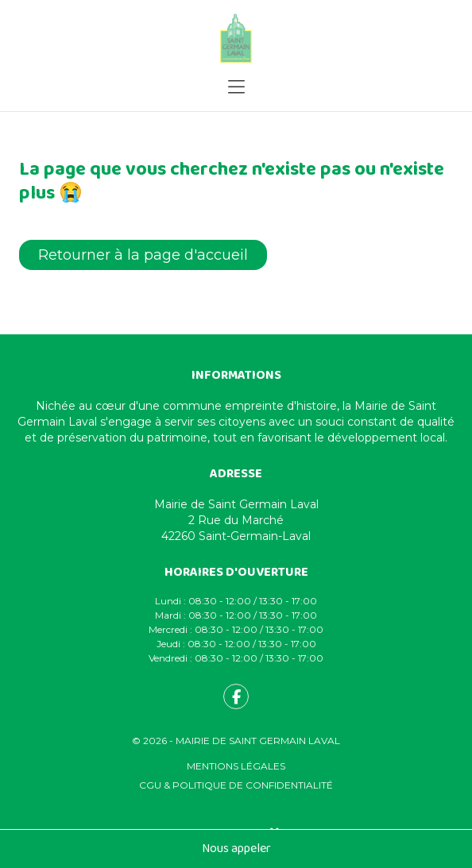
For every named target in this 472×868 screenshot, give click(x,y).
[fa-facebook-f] (236, 696)
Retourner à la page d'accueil (143, 255)
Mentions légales (236, 766)
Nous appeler (236, 849)
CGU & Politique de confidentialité (236, 785)
